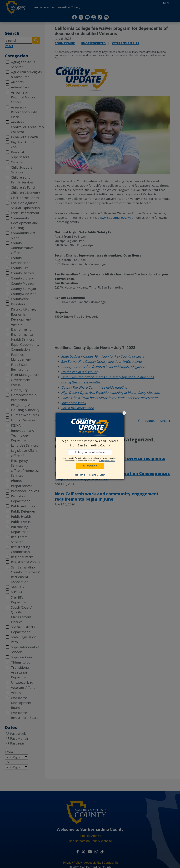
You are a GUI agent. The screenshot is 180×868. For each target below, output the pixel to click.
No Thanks (80, 475)
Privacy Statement (107, 461)
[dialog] (90, 446)
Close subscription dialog (124, 413)
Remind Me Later (97, 475)
